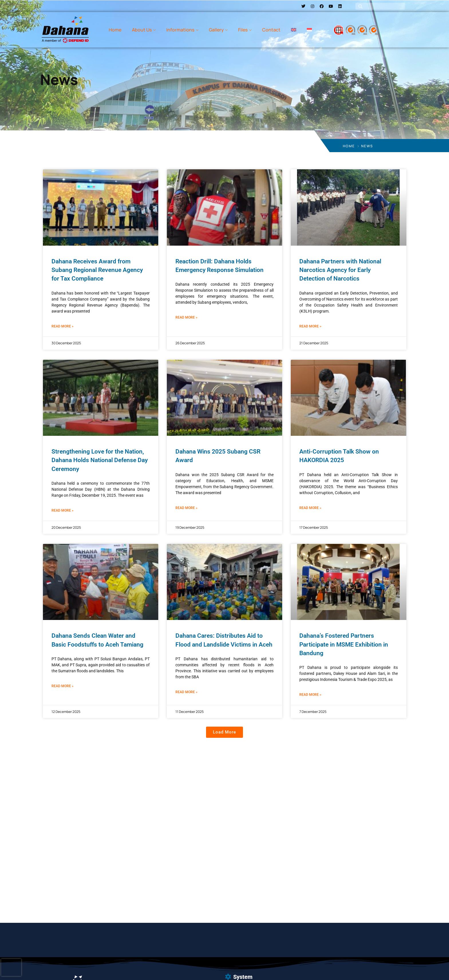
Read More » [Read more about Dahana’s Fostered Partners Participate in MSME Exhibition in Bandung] (310, 695)
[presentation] (11, 967)
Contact (271, 30)
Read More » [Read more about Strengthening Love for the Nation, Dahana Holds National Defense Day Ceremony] (63, 510)
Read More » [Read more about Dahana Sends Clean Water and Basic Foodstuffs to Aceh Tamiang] (63, 686)
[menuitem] (294, 30)
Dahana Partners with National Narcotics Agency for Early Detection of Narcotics (340, 270)
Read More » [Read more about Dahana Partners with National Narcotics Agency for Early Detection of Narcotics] (310, 326)
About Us (142, 30)
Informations (180, 30)
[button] (224, 732)
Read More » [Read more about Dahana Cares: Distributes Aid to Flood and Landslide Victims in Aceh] (186, 692)
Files (243, 30)
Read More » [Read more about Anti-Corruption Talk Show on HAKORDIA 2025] (310, 508)
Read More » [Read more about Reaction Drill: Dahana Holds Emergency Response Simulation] (186, 317)
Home (115, 30)
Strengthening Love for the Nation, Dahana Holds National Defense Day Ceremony (100, 460)
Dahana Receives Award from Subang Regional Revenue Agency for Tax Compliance (97, 270)
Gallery (216, 30)
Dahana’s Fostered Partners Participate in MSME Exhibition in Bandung (344, 644)
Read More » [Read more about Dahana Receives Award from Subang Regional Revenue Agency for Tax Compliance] (63, 326)
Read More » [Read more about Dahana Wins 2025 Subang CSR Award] (186, 508)
